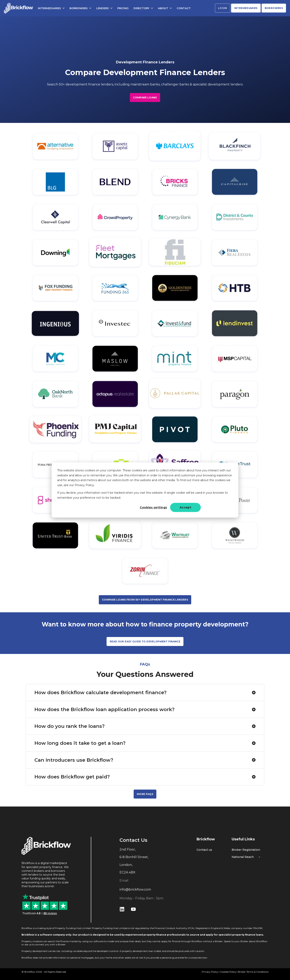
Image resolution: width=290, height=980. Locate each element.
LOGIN (223, 8)
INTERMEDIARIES (51, 8)
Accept (186, 507)
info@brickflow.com (135, 889)
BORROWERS (80, 8)
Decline (217, 507)
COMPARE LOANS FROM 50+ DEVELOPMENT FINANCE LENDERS (145, 600)
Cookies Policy (228, 972)
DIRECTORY (143, 8)
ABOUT (165, 8)
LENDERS (104, 8)
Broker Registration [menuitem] (246, 850)
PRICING (123, 8)
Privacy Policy (210, 972)
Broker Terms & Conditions (253, 972)
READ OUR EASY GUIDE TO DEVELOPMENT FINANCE (145, 641)
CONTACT (184, 8)
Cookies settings (153, 507)
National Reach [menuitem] (243, 857)
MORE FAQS (145, 794)
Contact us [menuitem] (204, 850)
